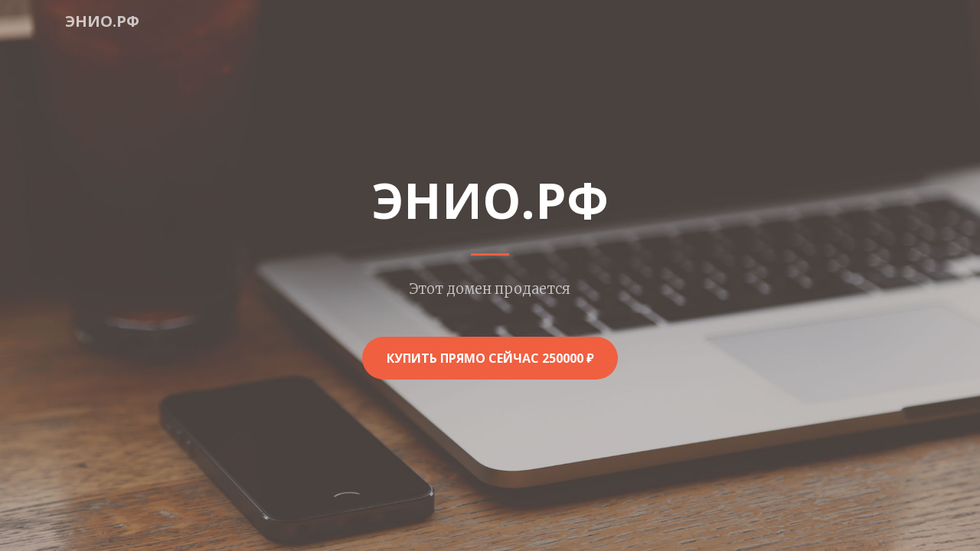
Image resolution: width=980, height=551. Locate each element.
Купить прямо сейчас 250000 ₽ (490, 358)
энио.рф (102, 21)
